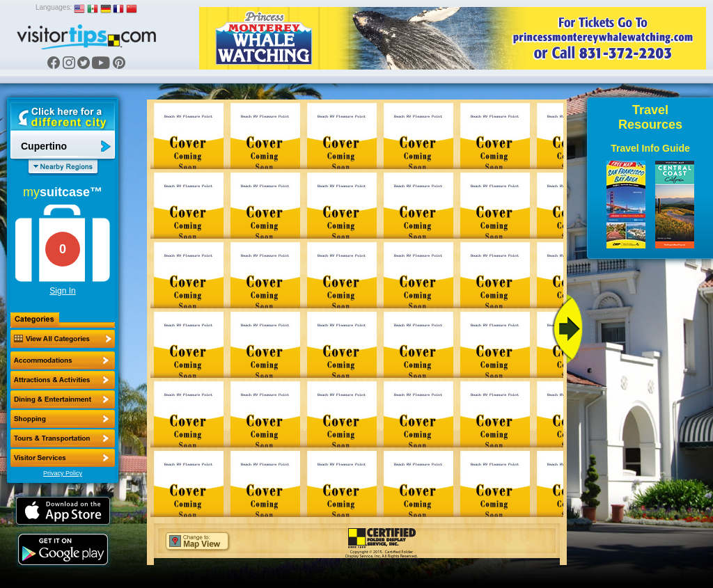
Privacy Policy (63, 473)
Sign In (62, 291)
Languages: (54, 7)
